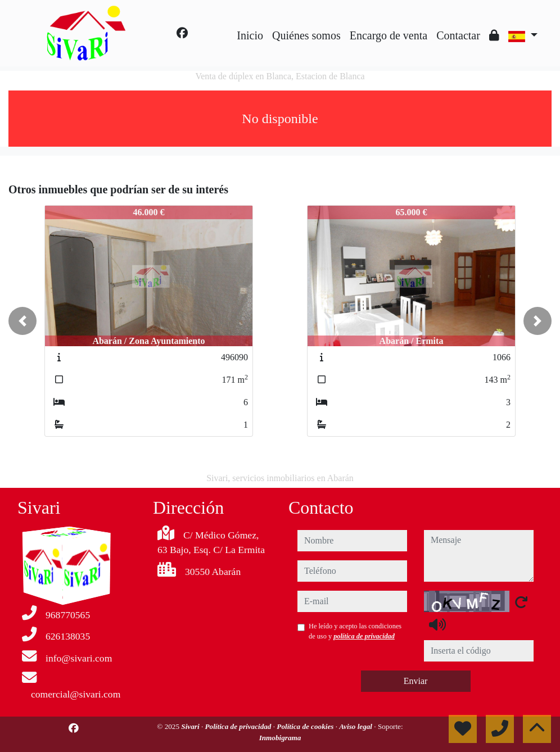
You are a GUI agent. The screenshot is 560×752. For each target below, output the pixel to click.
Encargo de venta (389, 35)
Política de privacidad (239, 726)
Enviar (416, 681)
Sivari (191, 726)
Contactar (458, 35)
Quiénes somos (306, 35)
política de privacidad (364, 636)
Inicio (250, 35)
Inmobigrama (280, 738)
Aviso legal (356, 726)
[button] (22, 321)
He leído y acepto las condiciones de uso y (355, 631)
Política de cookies (306, 726)
